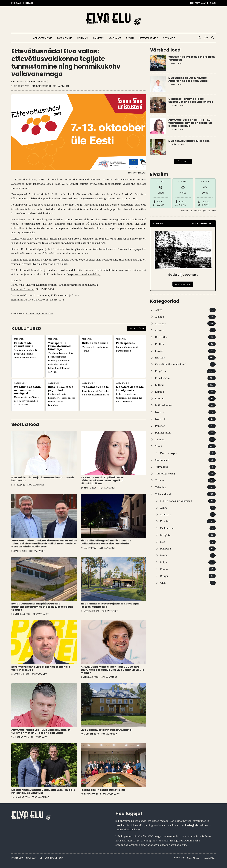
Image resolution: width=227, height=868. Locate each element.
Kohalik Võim (39, 81)
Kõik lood (183, 161)
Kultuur (99, 38)
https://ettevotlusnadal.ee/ (84, 274)
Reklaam (31, 858)
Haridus (82, 38)
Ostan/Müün (21, 383)
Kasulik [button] (168, 38)
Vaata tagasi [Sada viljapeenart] (183, 284)
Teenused (19, 339)
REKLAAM (16, 3)
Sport (130, 38)
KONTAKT (28, 3)
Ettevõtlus (20, 81)
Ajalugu (115, 38)
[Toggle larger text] (206, 38)
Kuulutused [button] (148, 38)
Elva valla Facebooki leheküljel (49, 264)
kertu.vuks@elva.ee (23, 289)
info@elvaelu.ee (197, 825)
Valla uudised (42, 38)
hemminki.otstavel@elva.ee (28, 300)
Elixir (213, 858)
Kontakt (17, 858)
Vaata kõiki (137, 328)
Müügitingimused (51, 858)
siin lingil (102, 198)
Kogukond (64, 38)
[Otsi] (212, 38)
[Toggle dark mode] (200, 38)
